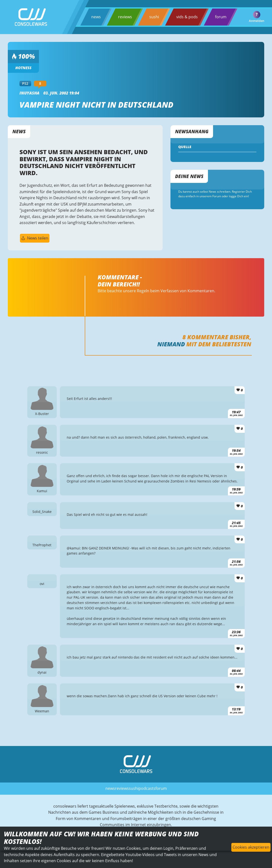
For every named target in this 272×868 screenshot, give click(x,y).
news (96, 17)
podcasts (147, 788)
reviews (125, 17)
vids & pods (187, 17)
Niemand (171, 344)
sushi (154, 17)
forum (221, 17)
